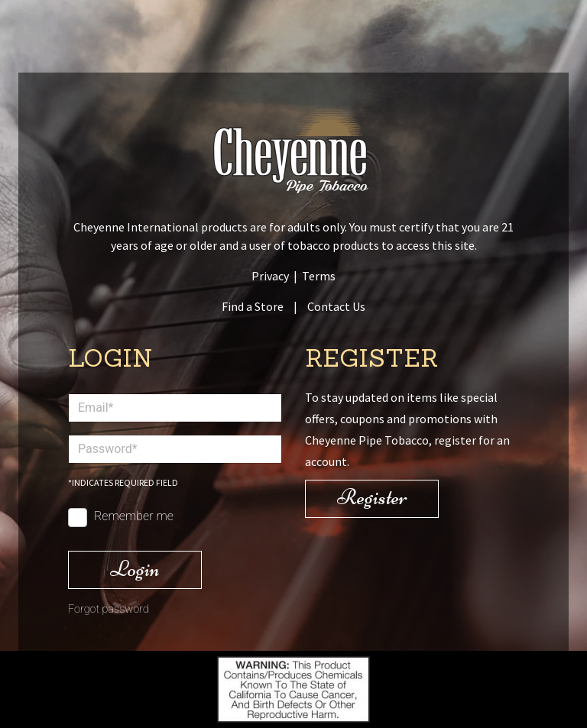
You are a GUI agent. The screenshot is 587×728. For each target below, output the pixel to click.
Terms (319, 276)
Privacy (270, 276)
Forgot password (109, 609)
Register (372, 497)
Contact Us (336, 306)
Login (135, 569)
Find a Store (253, 306)
